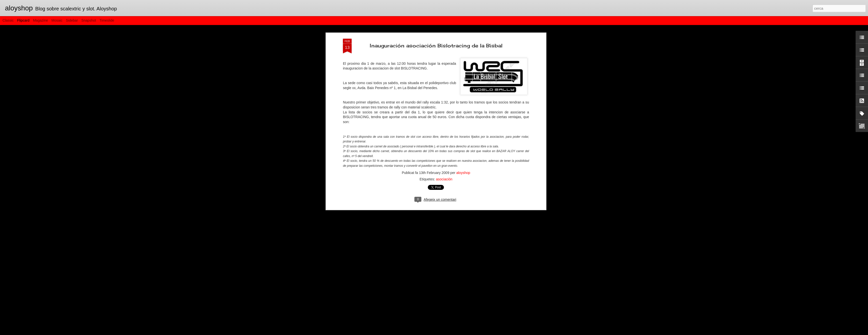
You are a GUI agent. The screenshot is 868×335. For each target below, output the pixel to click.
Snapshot (89, 20)
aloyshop (463, 124)
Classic (8, 20)
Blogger (456, 332)
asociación (444, 130)
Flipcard (23, 20)
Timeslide (107, 20)
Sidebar (72, 20)
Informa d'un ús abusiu (476, 332)
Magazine (41, 20)
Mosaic (57, 20)
